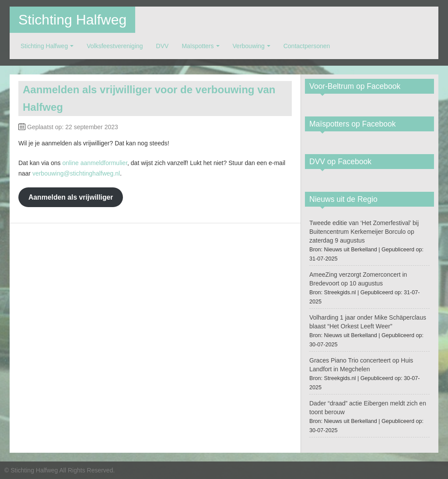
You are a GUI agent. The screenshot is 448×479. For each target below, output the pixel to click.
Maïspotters (198, 46)
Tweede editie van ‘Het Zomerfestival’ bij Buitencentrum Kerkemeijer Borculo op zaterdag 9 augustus (364, 232)
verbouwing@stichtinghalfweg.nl (76, 173)
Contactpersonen (307, 46)
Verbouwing (249, 46)
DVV (163, 46)
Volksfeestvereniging (115, 46)
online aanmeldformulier (95, 163)
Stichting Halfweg (72, 20)
